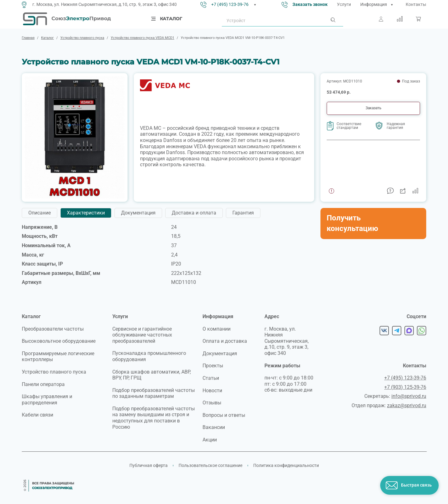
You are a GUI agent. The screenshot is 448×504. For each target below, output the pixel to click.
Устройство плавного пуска (54, 372)
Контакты (416, 4)
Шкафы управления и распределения (47, 400)
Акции (210, 440)
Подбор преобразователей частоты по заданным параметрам (154, 393)
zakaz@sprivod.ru (407, 405)
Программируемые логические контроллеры (58, 357)
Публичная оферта (149, 465)
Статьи (211, 378)
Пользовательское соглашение (210, 465)
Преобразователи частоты (53, 329)
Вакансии (214, 427)
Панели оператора (43, 384)
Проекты (213, 366)
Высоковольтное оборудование (59, 341)
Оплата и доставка (225, 341)
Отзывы (212, 403)
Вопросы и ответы (224, 415)
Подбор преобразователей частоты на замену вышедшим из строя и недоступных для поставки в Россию (154, 418)
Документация (220, 353)
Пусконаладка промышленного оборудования (149, 356)
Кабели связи (37, 415)
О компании (217, 329)
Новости (212, 391)
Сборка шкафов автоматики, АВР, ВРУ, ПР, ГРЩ (152, 375)
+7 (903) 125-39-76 (405, 387)
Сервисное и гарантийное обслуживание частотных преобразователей (142, 335)
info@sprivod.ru (409, 396)
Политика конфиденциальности (286, 465)
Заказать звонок (310, 4)
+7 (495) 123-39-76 (230, 4)
